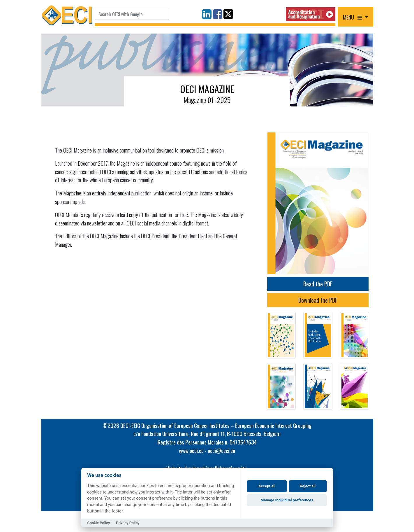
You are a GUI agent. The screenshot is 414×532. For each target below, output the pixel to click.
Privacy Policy (128, 523)
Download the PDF (318, 300)
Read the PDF (318, 284)
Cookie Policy (98, 523)
